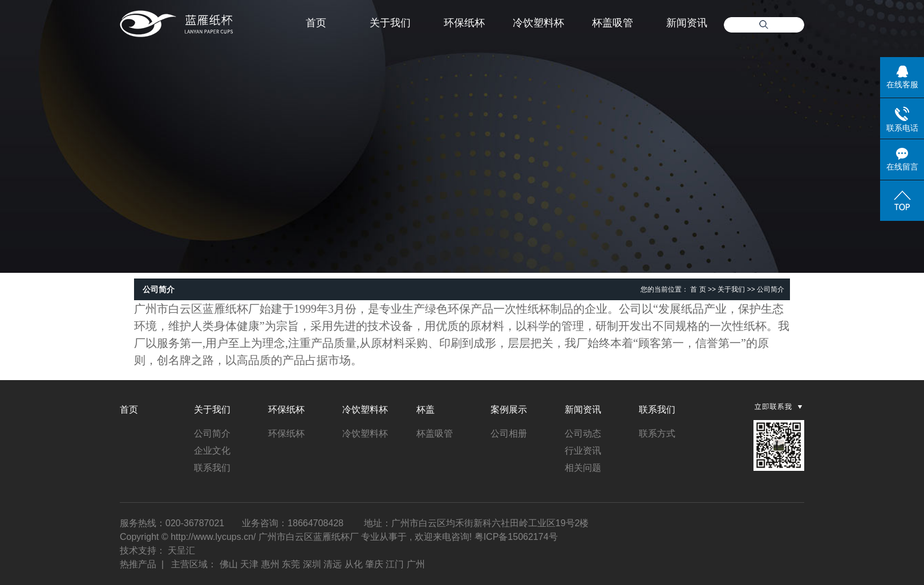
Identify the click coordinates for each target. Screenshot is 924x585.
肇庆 (374, 564)
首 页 (698, 289)
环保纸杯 (464, 23)
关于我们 (390, 23)
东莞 (291, 564)
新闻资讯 (687, 23)
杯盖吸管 (613, 23)
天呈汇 (181, 550)
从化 (354, 564)
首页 (316, 23)
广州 (416, 564)
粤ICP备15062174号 (516, 537)
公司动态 (583, 433)
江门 (395, 564)
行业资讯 (583, 451)
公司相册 (509, 433)
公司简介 (212, 433)
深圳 (312, 564)
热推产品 (138, 564)
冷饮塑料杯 (538, 23)
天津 (249, 564)
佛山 (229, 564)
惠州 (270, 564)
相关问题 (583, 468)
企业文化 (212, 451)
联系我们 (212, 468)
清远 (333, 564)
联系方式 (657, 433)
